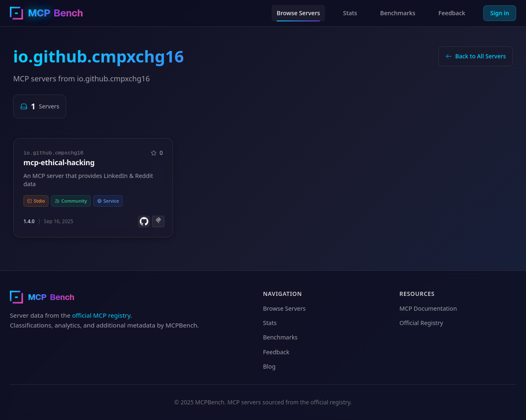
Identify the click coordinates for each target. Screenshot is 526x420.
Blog (269, 366)
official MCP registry (101, 315)
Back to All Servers (476, 56)
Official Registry (421, 323)
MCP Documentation (428, 308)
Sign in (500, 13)
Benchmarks (398, 13)
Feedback (452, 13)
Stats (350, 13)
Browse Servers (298, 13)
